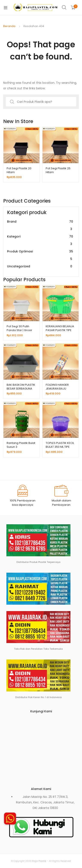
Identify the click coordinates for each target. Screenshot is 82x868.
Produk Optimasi (40, 255)
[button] (10, 819)
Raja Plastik (39, 861)
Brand (40, 225)
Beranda (9, 26)
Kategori (40, 240)
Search (64, 7)
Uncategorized (40, 266)
